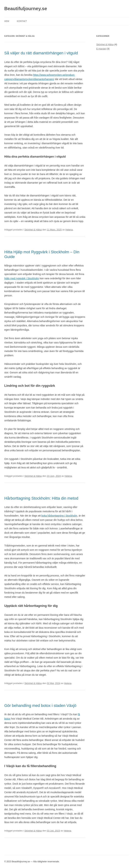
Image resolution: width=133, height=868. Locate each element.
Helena (69, 230)
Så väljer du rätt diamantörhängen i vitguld (41, 53)
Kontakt (22, 21)
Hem (7, 21)
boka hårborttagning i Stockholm (59, 516)
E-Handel (101, 49)
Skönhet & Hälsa (33, 230)
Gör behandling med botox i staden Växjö (40, 706)
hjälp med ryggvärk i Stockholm (22, 278)
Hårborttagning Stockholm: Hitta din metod (41, 498)
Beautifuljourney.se (26, 9)
